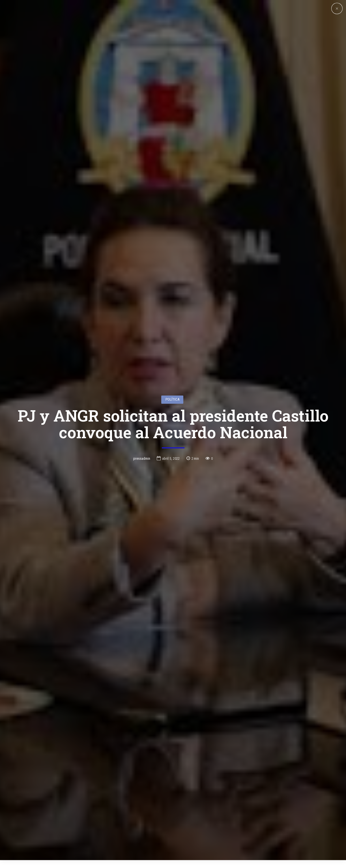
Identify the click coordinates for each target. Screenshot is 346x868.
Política (172, 352)
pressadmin (142, 410)
